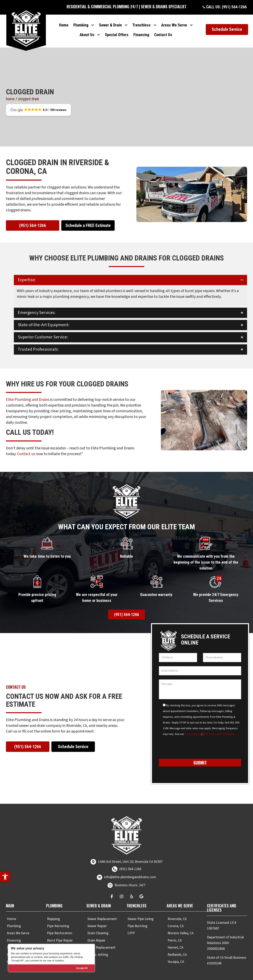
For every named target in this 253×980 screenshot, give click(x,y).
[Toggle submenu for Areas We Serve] (191, 21)
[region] (51, 958)
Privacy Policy (193, 724)
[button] (5, 877)
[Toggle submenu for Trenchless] (155, 21)
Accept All (82, 968)
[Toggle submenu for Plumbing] (93, 21)
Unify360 (196, 976)
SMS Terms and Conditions (219, 724)
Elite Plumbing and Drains (28, 390)
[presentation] (189, 739)
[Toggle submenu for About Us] (99, 31)
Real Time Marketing (173, 976)
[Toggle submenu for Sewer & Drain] (126, 21)
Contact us (26, 444)
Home (10, 89)
